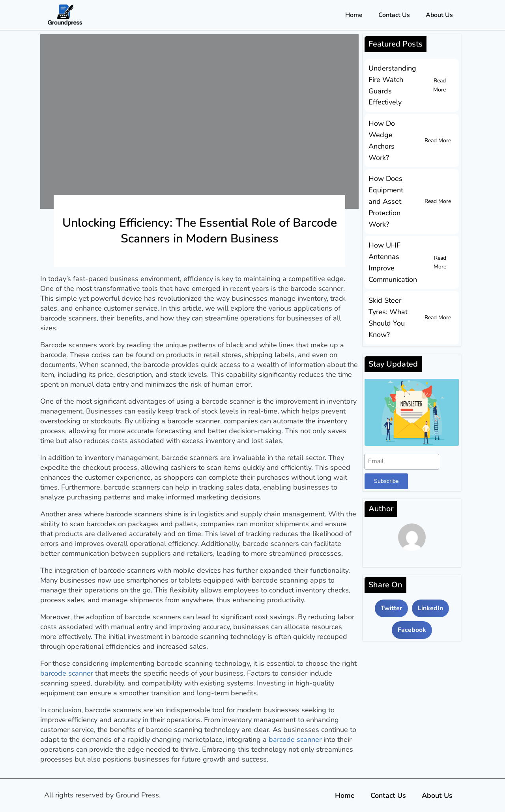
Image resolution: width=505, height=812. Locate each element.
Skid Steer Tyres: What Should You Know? (388, 317)
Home (354, 15)
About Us (439, 15)
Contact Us (394, 15)
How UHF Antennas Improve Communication (393, 262)
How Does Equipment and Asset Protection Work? (386, 201)
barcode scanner (67, 673)
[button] (391, 608)
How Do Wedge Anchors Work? (382, 140)
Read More (440, 85)
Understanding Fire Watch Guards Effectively (392, 85)
